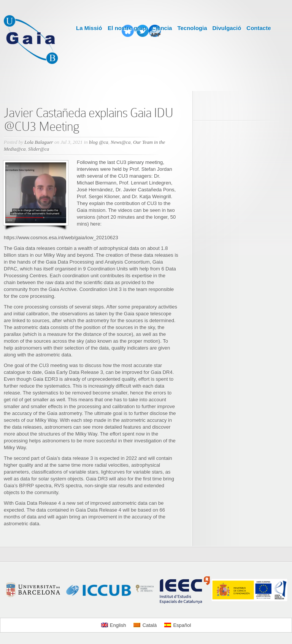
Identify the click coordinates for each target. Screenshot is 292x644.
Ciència (162, 28)
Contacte (259, 28)
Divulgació (227, 28)
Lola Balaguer (39, 142)
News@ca (121, 142)
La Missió (89, 28)
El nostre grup (127, 28)
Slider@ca (39, 149)
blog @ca (99, 142)
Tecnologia (192, 28)
